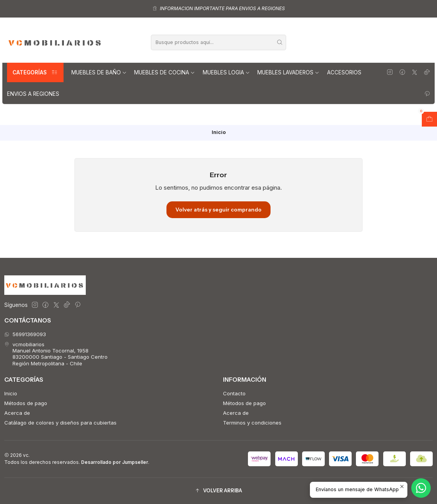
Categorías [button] (35, 72)
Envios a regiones (33, 94)
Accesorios (344, 72)
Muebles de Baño (99, 72)
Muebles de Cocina (165, 72)
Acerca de (17, 413)
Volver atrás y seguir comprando (218, 210)
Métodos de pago (26, 403)
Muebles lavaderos (288, 72)
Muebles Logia (226, 72)
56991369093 (25, 334)
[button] (218, 491)
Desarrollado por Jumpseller (115, 462)
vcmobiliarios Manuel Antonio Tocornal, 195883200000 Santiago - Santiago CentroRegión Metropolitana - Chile (56, 354)
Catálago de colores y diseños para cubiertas (60, 423)
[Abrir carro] (429, 119)
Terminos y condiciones (252, 423)
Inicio (11, 393)
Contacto (234, 393)
